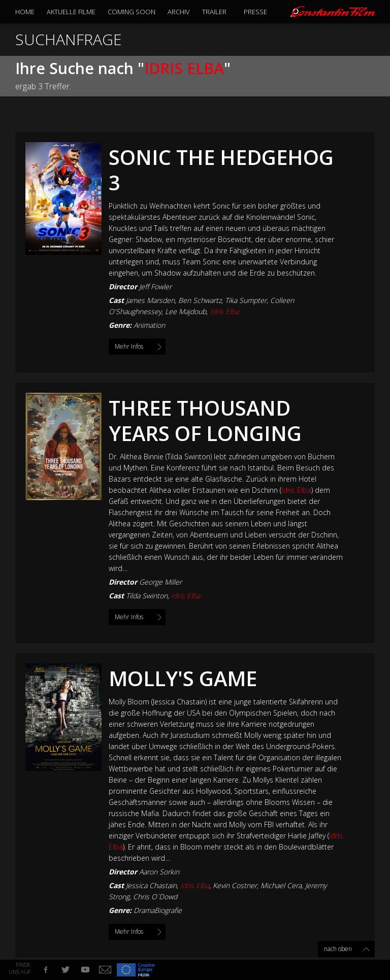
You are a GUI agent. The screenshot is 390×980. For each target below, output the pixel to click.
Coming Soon (132, 12)
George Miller (160, 582)
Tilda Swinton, (163, 596)
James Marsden (150, 300)
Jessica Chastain (151, 885)
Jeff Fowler (155, 286)
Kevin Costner (235, 885)
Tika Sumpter (246, 300)
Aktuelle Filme (71, 12)
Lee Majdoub (186, 311)
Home (25, 12)
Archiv (179, 12)
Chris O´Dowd (155, 897)
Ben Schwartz (200, 300)
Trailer (214, 12)
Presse (255, 12)
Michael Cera (281, 885)
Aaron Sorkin (159, 872)
